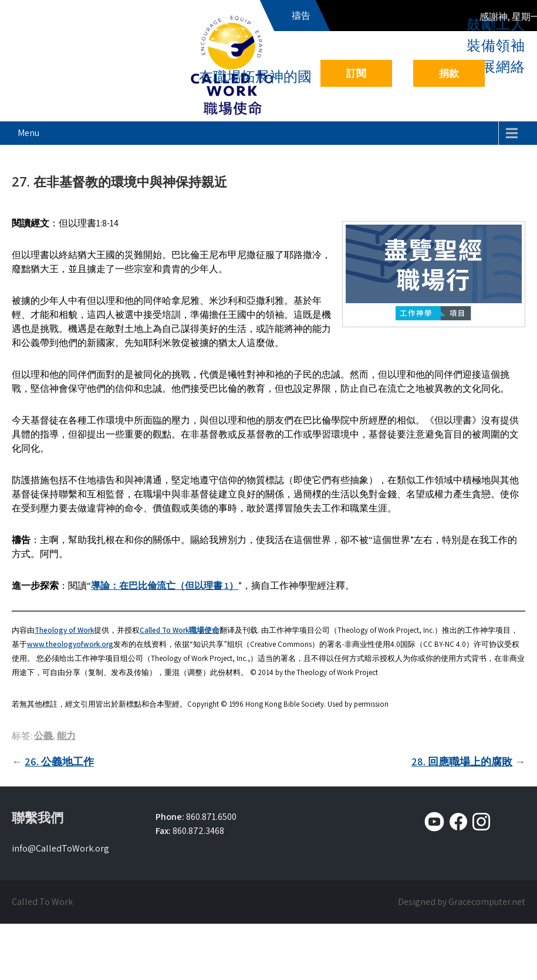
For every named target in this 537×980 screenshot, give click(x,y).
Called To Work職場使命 (180, 630)
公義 (43, 736)
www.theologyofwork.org (70, 644)
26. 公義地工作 (59, 762)
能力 (66, 736)
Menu (28, 133)
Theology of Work (64, 630)
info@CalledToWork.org (60, 848)
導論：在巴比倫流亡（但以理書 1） (165, 586)
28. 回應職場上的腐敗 (462, 762)
